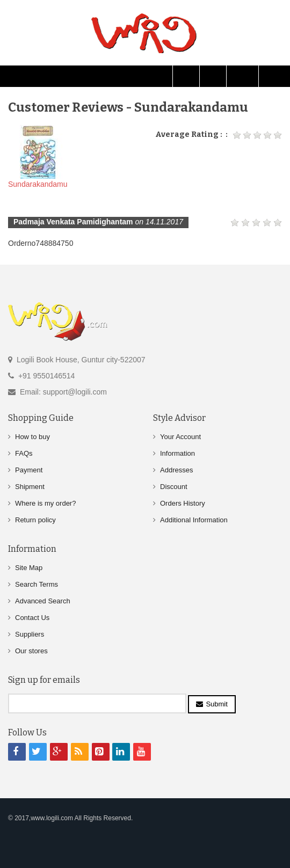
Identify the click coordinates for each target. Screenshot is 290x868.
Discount (174, 487)
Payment (29, 470)
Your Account (180, 437)
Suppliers (30, 634)
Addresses (176, 470)
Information (177, 453)
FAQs (24, 453)
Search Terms (37, 584)
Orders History (183, 503)
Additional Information (194, 520)
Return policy (35, 520)
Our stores (31, 651)
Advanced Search (43, 601)
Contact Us (32, 618)
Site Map (29, 568)
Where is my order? (45, 503)
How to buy (32, 437)
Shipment (30, 487)
